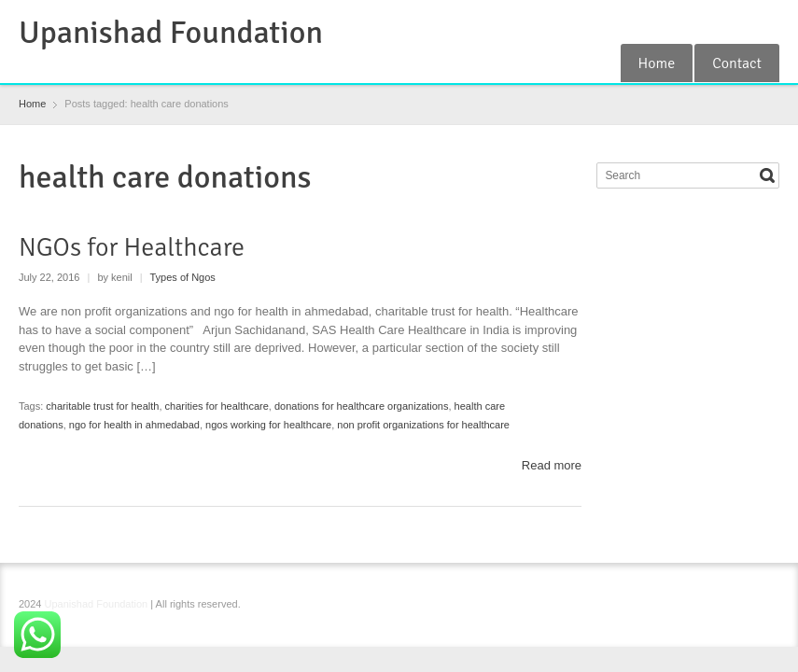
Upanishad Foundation (171, 33)
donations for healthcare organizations (362, 406)
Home (657, 63)
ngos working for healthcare (268, 425)
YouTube (768, 21)
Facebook (677, 21)
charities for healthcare (217, 406)
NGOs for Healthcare (132, 247)
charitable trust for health (102, 406)
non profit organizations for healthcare (423, 425)
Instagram (737, 21)
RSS (707, 21)
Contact (737, 63)
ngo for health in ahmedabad (134, 425)
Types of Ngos (183, 277)
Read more (552, 465)
